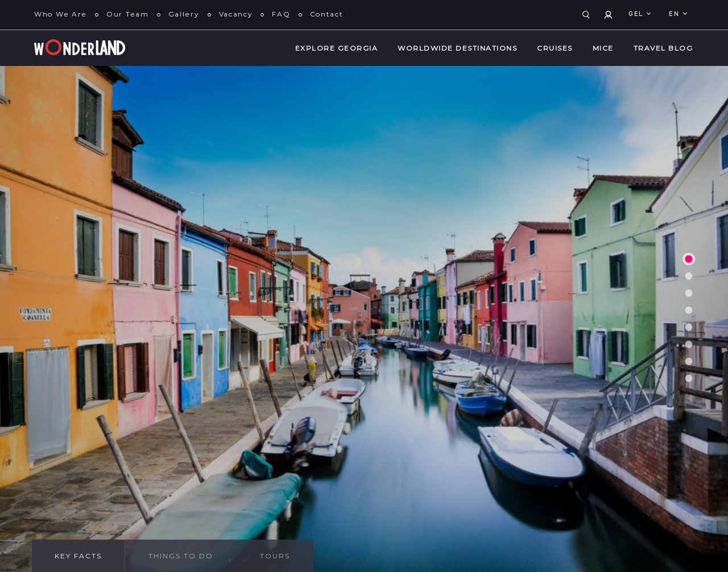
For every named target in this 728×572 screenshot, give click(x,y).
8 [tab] (689, 379)
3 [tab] (689, 293)
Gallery (184, 14)
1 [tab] (688, 259)
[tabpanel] (364, 319)
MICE (603, 48)
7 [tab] (689, 362)
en (675, 14)
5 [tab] (689, 328)
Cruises (555, 48)
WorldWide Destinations (457, 48)
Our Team (128, 14)
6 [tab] (689, 345)
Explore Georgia (337, 48)
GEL (637, 14)
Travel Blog (663, 48)
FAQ (281, 14)
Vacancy (236, 14)
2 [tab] (689, 276)
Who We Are (61, 14)
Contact (327, 14)
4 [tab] (689, 310)
